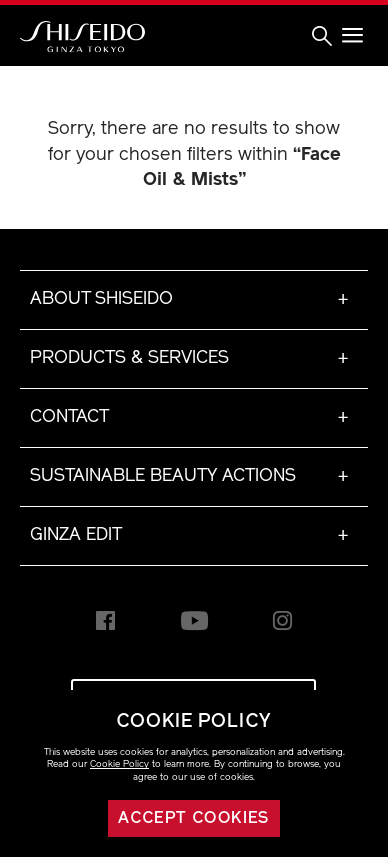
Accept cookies (194, 819)
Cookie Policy (119, 764)
